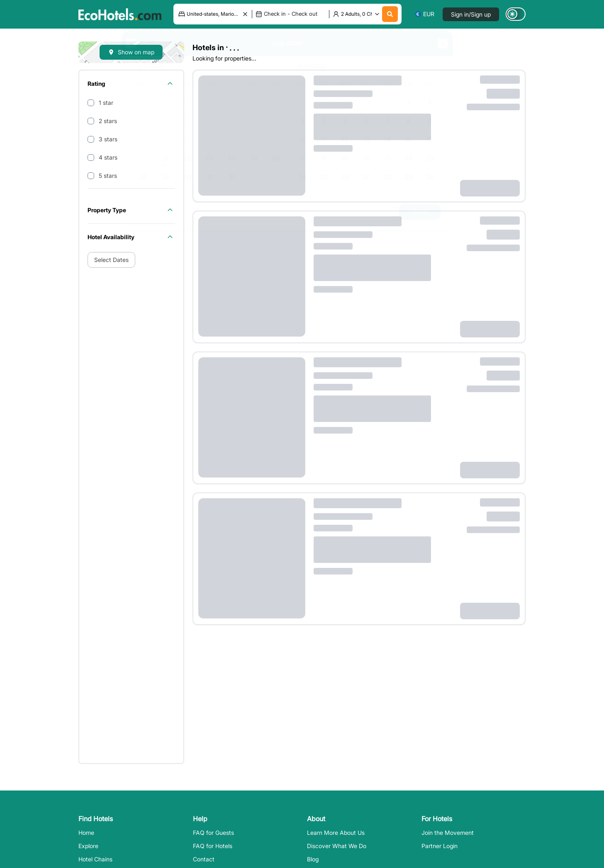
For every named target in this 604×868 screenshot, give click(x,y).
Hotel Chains (95, 859)
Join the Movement (448, 833)
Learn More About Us (336, 833)
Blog (313, 859)
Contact (204, 859)
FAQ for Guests (213, 833)
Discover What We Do (337, 846)
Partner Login (440, 846)
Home (86, 833)
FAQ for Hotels (213, 846)
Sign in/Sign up (471, 14)
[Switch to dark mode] (516, 14)
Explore (88, 846)
